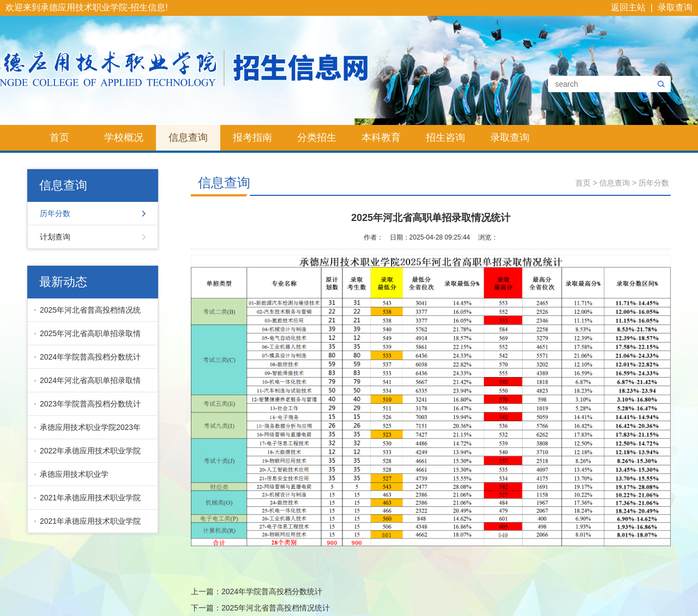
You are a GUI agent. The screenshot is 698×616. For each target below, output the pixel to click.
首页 (59, 137)
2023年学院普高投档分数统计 (90, 404)
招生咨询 (446, 137)
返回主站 (628, 7)
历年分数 (55, 213)
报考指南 (252, 137)
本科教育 (381, 137)
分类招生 (317, 137)
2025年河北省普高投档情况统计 (88, 314)
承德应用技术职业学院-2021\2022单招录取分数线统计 (88, 478)
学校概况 (124, 137)
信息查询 (188, 137)
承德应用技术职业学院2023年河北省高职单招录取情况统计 (88, 431)
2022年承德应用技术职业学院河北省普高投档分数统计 (88, 454)
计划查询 (55, 237)
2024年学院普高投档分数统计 (90, 357)
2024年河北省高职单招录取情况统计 (88, 384)
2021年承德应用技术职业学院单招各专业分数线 (88, 525)
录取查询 (675, 7)
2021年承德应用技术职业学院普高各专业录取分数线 (88, 501)
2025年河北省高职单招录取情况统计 (88, 337)
